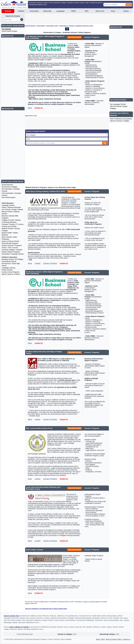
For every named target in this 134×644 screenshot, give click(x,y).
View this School (74, 37)
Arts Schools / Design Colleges (12, 209)
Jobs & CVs (100, 11)
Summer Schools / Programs (12, 245)
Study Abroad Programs (10, 243)
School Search (30, 26)
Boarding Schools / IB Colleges (12, 259)
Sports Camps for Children (11, 274)
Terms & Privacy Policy (114, 639)
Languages (60, 11)
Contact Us (39, 108)
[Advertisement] (66, 19)
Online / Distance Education (11, 207)
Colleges (21, 11)
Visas (113, 11)
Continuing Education (9, 222)
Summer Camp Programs (11, 272)
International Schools (9, 261)
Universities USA (52, 26)
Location (37, 263)
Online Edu (47, 11)
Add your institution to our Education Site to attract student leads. (46, 609)
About (30, 108)
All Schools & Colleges (10, 187)
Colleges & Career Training (11, 220)
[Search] (22, 20)
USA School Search (9, 197)
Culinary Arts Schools (9, 226)
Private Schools (7, 270)
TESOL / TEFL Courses (10, 248)
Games (126, 11)
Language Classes (8, 205)
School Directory (7, 185)
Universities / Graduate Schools (13, 254)
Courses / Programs (50, 263)
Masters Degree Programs (11, 252)
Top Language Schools (118, 104)
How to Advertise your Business (121, 119)
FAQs (103, 639)
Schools (8, 11)
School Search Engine (9, 31)
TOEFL (74, 11)
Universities (34, 11)
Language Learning (8, 268)
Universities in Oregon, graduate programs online (76, 26)
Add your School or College (119, 121)
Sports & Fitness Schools (10, 241)
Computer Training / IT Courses (13, 224)
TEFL (87, 11)
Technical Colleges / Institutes (12, 250)
